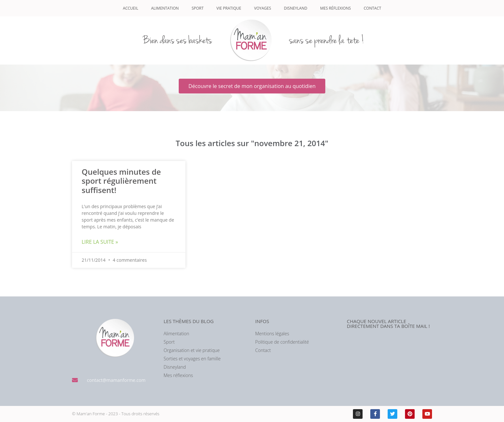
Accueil (130, 8)
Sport (198, 8)
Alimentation (165, 8)
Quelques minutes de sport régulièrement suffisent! (121, 181)
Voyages (263, 8)
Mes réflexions (336, 8)
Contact (373, 8)
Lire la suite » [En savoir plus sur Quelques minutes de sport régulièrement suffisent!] (100, 242)
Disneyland (296, 8)
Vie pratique (229, 8)
